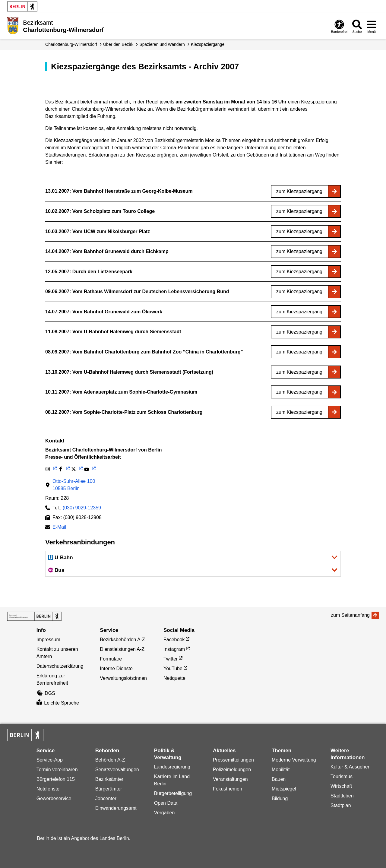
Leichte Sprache (58, 703)
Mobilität (281, 770)
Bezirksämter (109, 779)
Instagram (174, 649)
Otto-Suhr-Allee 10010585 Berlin (74, 485)
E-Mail (59, 528)
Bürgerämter (109, 789)
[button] (193, 558)
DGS (46, 693)
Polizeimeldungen (232, 770)
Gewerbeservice (54, 798)
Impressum (48, 640)
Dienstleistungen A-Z (122, 649)
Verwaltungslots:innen (123, 678)
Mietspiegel (284, 789)
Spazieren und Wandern (162, 44)
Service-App (50, 760)
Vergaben (165, 813)
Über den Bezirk (118, 44)
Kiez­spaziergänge (208, 44)
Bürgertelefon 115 (56, 779)
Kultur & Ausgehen (351, 767)
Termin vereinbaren (57, 770)
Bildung (280, 798)
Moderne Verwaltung (294, 760)
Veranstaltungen (230, 779)
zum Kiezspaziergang (299, 191)
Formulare (111, 659)
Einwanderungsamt (116, 808)
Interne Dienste (116, 668)
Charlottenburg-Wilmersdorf (71, 44)
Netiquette (174, 678)
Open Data (166, 803)
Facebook (174, 640)
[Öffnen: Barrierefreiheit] (339, 26)
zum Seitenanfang (350, 615)
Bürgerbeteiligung (173, 793)
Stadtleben (342, 796)
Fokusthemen (228, 789)
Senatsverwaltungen (117, 770)
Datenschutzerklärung (60, 666)
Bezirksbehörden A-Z (122, 640)
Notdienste (48, 789)
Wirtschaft (341, 786)
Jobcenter (106, 798)
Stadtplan (341, 805)
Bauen (279, 779)
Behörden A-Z (110, 760)
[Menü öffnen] (372, 26)
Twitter (171, 659)
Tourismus (342, 776)
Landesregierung (172, 767)
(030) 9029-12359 (82, 508)
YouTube (173, 668)
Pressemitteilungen (233, 760)
